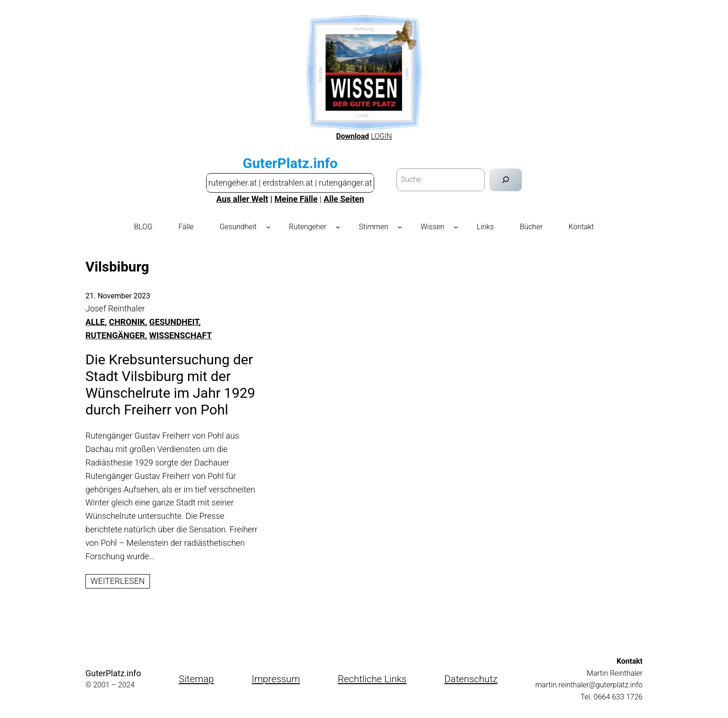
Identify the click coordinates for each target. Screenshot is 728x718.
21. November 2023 (118, 296)
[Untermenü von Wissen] (456, 227)
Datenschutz (471, 679)
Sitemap (196, 679)
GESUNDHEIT (174, 322)
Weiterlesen (120, 581)
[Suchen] (506, 180)
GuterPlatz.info (290, 163)
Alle (95, 322)
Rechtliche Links (372, 679)
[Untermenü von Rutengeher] (338, 227)
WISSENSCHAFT (180, 335)
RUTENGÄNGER (115, 335)
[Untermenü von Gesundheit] (268, 227)
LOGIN (381, 136)
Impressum (276, 679)
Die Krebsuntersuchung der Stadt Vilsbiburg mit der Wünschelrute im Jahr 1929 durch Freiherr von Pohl (170, 385)
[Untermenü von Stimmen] (400, 227)
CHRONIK (127, 322)
